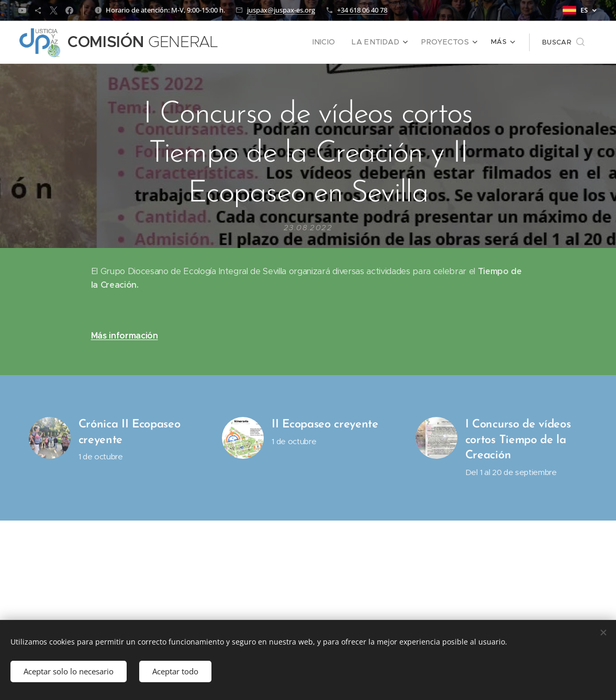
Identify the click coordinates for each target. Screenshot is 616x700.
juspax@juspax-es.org (281, 10)
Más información (125, 335)
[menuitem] (335, 42)
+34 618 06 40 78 (362, 10)
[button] (563, 42)
